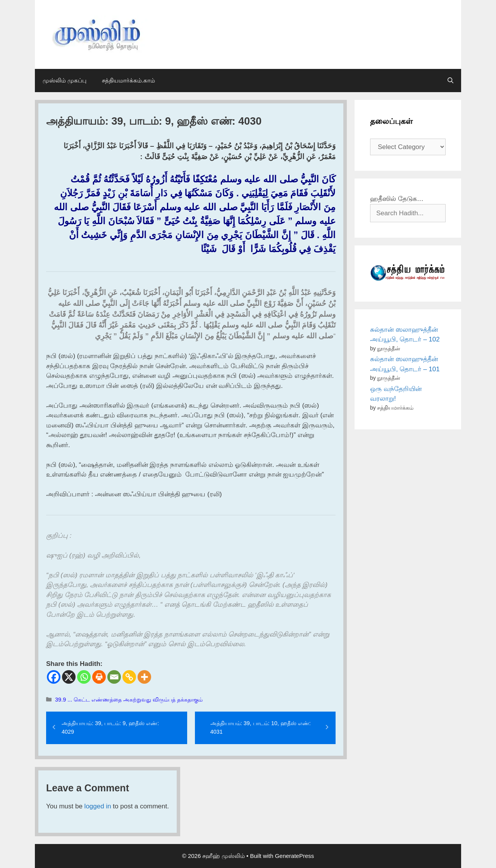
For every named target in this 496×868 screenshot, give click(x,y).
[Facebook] (54, 677)
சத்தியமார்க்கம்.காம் (128, 80)
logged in (98, 806)
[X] (69, 677)
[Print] (99, 677)
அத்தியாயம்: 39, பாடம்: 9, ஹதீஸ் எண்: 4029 (110, 727)
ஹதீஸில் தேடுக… (397, 199)
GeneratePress (294, 856)
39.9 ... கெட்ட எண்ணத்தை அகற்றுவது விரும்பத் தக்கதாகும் (129, 700)
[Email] (114, 677)
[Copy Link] (129, 677)
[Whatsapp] (84, 677)
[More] (144, 677)
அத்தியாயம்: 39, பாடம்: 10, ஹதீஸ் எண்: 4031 (261, 727)
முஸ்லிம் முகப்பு (65, 80)
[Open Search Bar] (450, 81)
